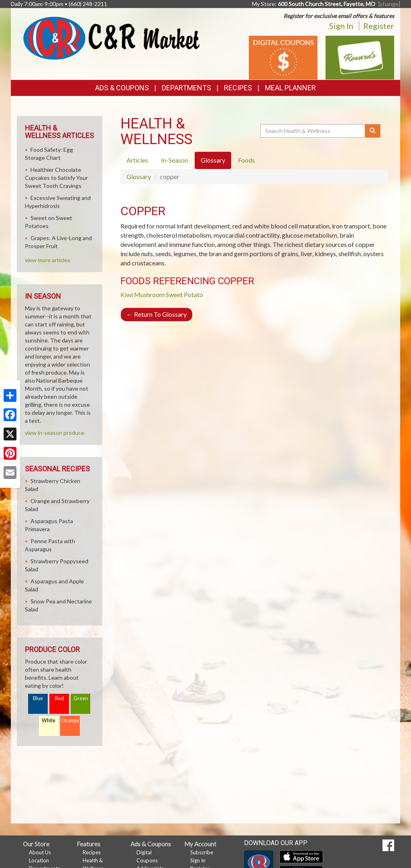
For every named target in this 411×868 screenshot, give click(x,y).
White (49, 720)
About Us (40, 852)
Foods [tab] (246, 160)
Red (59, 698)
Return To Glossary (157, 314)
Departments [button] (186, 88)
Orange (70, 720)
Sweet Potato (184, 294)
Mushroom (149, 294)
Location (39, 860)
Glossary (139, 176)
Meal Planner (290, 88)
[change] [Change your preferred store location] (389, 4)
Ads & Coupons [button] (122, 88)
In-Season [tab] (174, 160)
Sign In (341, 26)
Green (81, 698)
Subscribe (202, 852)
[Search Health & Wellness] (313, 131)
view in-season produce (55, 433)
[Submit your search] (373, 131)
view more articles (48, 260)
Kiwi (127, 294)
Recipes (238, 88)
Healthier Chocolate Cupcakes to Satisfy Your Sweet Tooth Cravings (56, 178)
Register (379, 26)
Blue (38, 698)
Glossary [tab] (213, 160)
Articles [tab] (137, 160)
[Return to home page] (111, 37)
